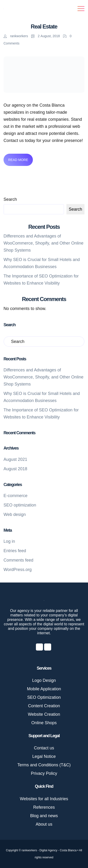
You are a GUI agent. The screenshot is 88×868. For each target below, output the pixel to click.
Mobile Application (44, 689)
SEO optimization (20, 505)
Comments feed (18, 560)
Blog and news (44, 816)
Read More (18, 160)
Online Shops (44, 723)
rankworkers (16, 36)
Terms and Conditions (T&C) (44, 765)
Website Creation (44, 714)
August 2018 (15, 469)
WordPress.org (18, 570)
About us (44, 824)
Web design (15, 514)
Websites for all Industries (44, 799)
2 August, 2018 (46, 36)
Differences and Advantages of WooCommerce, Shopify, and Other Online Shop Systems (44, 243)
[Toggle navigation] (81, 9)
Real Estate (44, 26)
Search (10, 199)
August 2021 (15, 459)
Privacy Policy (44, 773)
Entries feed (15, 551)
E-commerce (15, 496)
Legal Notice (44, 756)
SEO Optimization (44, 697)
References (44, 807)
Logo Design (44, 680)
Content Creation (44, 706)
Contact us (44, 748)
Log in (9, 541)
